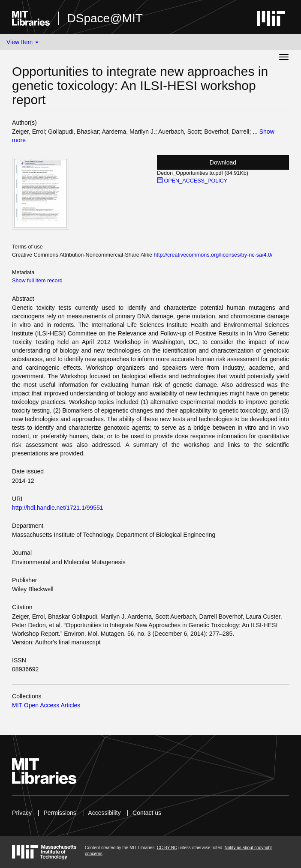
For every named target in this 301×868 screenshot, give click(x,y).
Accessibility (104, 813)
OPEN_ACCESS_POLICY (192, 181)
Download (223, 162)
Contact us (147, 813)
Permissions (60, 813)
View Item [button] (23, 42)
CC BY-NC (167, 848)
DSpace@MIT (105, 18)
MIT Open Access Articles (46, 705)
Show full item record (37, 281)
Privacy (22, 813)
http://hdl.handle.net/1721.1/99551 (58, 508)
